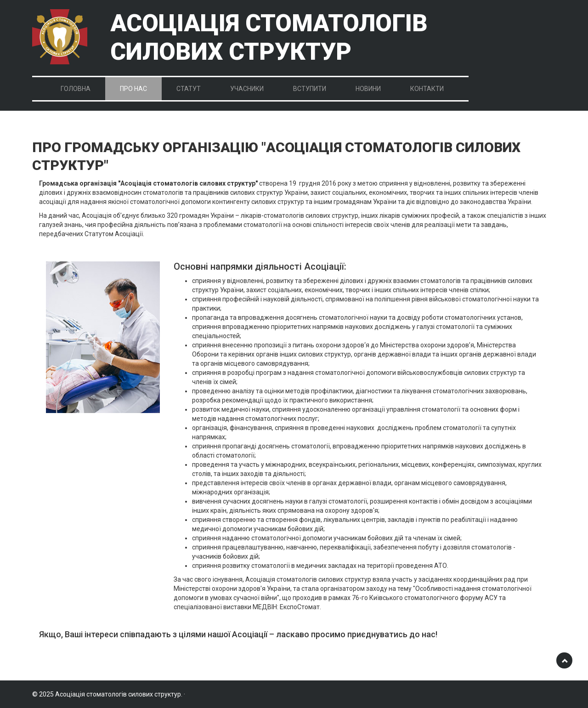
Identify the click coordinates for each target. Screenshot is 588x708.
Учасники (247, 89)
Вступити (310, 89)
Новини (368, 89)
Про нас (133, 89)
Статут (189, 89)
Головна (76, 89)
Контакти (427, 89)
